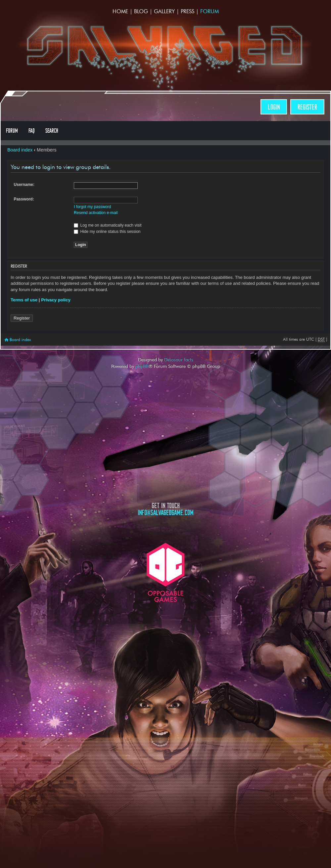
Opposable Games (165, 572)
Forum (210, 11)
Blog (141, 11)
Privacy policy (56, 300)
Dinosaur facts (179, 360)
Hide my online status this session (107, 232)
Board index (20, 150)
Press (188, 11)
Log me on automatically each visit (108, 225)
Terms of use (24, 300)
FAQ (32, 131)
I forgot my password (92, 207)
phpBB (142, 366)
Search (52, 131)
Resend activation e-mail (96, 213)
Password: (24, 199)
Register (307, 107)
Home (120, 11)
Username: (24, 185)
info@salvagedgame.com (166, 513)
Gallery (164, 11)
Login (274, 107)
